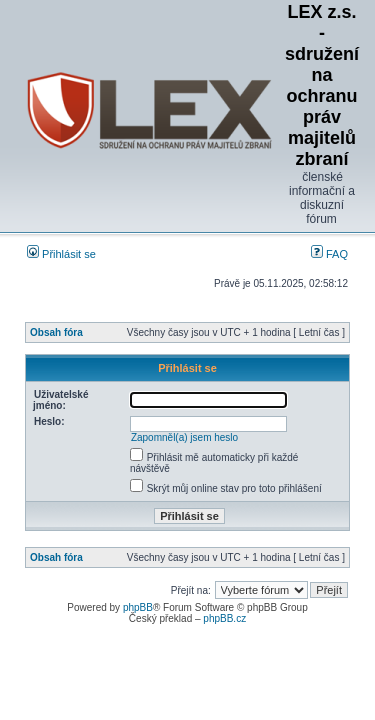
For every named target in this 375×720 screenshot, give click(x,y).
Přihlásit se (61, 254)
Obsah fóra (56, 332)
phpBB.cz (224, 618)
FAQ (329, 254)
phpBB (138, 607)
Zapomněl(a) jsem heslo (184, 437)
